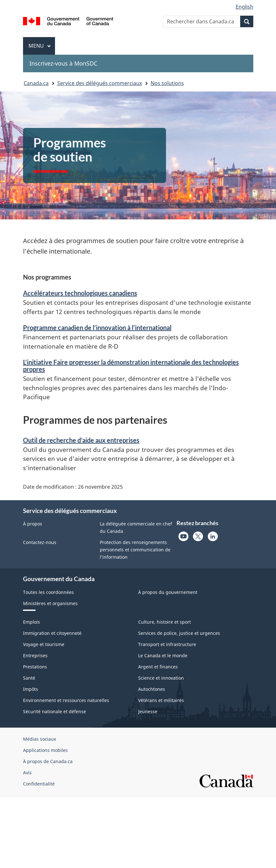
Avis (27, 773)
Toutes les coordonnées (48, 592)
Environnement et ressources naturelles (66, 700)
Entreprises (35, 655)
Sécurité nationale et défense (55, 711)
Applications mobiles (45, 750)
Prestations (35, 667)
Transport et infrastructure (167, 644)
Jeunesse (148, 711)
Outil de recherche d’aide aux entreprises (81, 440)
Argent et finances (158, 667)
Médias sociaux (39, 739)
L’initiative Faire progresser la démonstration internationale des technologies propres (131, 366)
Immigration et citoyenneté (52, 633)
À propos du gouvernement (168, 592)
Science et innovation (161, 678)
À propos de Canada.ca (48, 761)
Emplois (32, 622)
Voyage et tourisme (44, 644)
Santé (29, 678)
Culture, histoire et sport (165, 622)
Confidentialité (39, 784)
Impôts (31, 689)
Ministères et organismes (50, 603)
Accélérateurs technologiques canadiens (80, 293)
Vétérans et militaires (161, 700)
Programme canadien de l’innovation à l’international (97, 327)
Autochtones (152, 689)
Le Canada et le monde (163, 655)
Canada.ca (36, 83)
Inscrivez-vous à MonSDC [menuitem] (63, 63)
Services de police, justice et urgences (179, 633)
